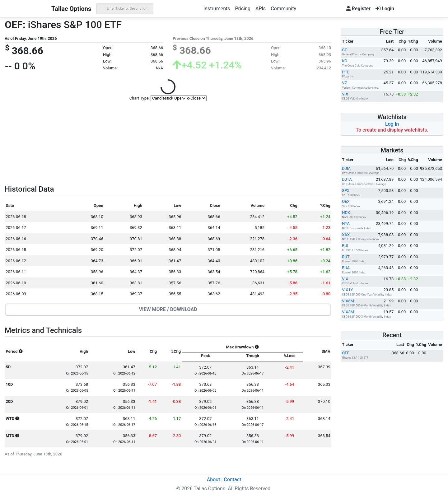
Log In (392, 124)
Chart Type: (140, 98)
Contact (232, 480)
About (214, 480)
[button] (168, 310)
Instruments (217, 9)
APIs (261, 9)
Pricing (243, 9)
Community (283, 9)
